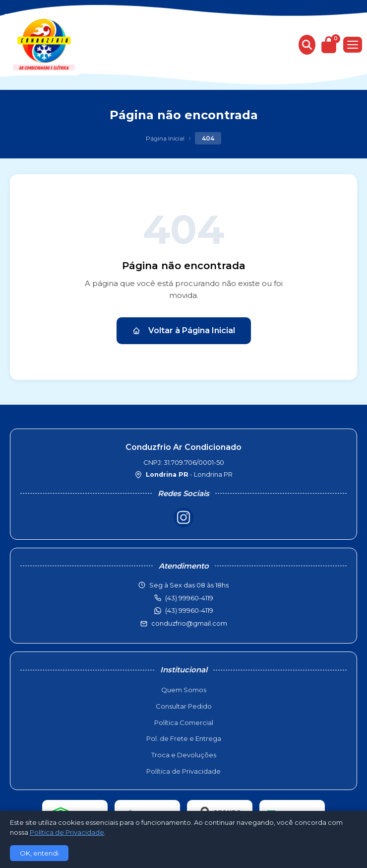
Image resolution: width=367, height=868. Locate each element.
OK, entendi (39, 853)
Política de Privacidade (183, 771)
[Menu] (353, 45)
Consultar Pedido (184, 706)
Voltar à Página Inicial (184, 330)
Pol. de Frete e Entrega (184, 738)
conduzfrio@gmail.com (189, 623)
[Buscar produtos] (307, 45)
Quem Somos (184, 690)
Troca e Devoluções (184, 755)
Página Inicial (165, 138)
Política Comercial (184, 723)
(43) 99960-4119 (189, 610)
